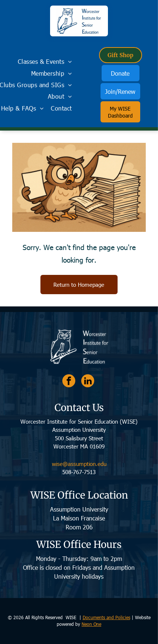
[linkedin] (88, 382)
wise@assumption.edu (79, 464)
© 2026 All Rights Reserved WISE (43, 617)
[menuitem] (45, 61)
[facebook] (69, 382)
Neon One (91, 624)
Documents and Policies (106, 617)
